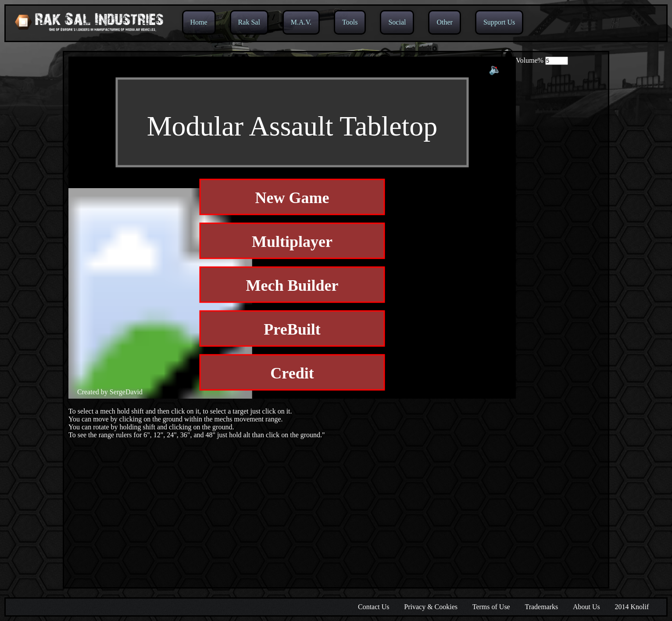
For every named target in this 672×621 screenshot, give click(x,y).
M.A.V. (301, 22)
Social (397, 22)
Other (444, 22)
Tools (350, 22)
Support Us (499, 22)
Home (199, 22)
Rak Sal (249, 22)
